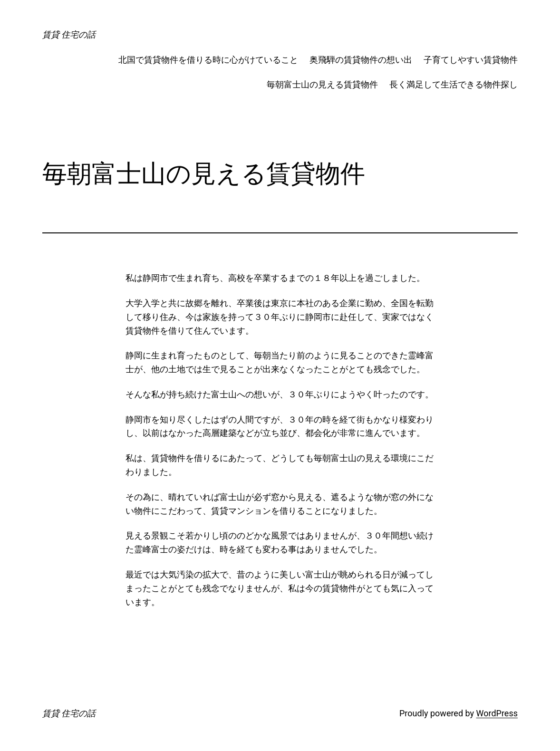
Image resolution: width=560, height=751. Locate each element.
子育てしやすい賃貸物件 (471, 60)
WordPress (497, 713)
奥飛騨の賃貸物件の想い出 (361, 60)
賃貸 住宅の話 (69, 34)
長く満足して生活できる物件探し (454, 84)
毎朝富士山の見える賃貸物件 (322, 84)
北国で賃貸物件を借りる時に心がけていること (208, 60)
